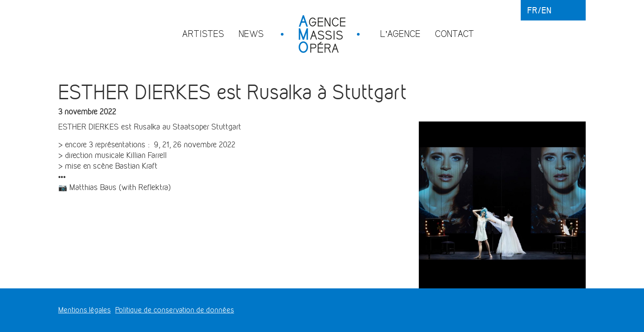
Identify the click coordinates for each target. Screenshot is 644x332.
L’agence (400, 34)
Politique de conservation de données (175, 310)
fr (533, 10)
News (251, 34)
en (547, 10)
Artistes (203, 34)
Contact (454, 34)
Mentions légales (85, 310)
